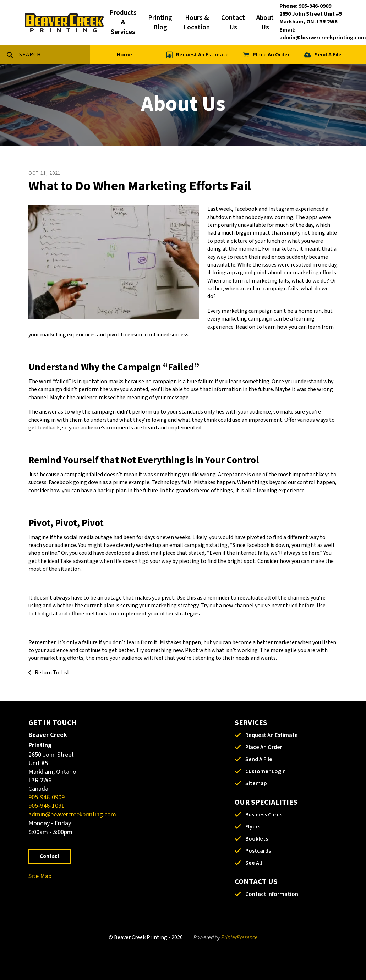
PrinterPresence (239, 937)
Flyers (253, 827)
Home (124, 55)
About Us (265, 23)
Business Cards (264, 815)
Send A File (328, 55)
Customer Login (266, 771)
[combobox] (55, 55)
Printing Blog (160, 23)
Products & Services (123, 23)
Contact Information (272, 894)
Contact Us (233, 23)
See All (254, 863)
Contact (50, 856)
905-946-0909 (47, 797)
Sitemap (256, 783)
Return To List (52, 673)
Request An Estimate (202, 55)
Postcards (258, 851)
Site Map (40, 876)
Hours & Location (197, 23)
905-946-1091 (47, 806)
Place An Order (271, 55)
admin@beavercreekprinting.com (72, 814)
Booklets (257, 839)
